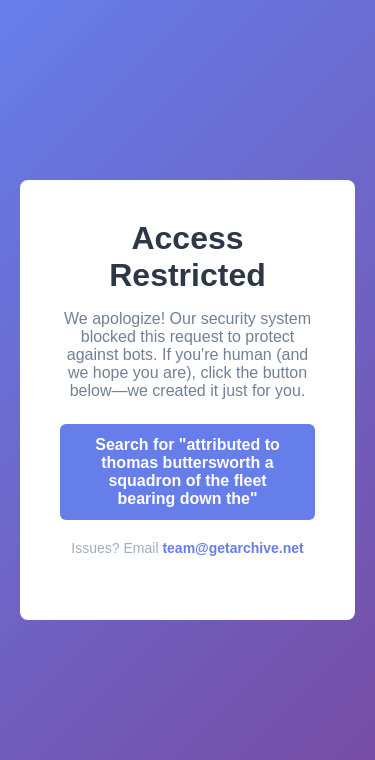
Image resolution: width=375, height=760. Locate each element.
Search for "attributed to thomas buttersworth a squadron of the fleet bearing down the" (187, 471)
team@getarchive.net (232, 548)
